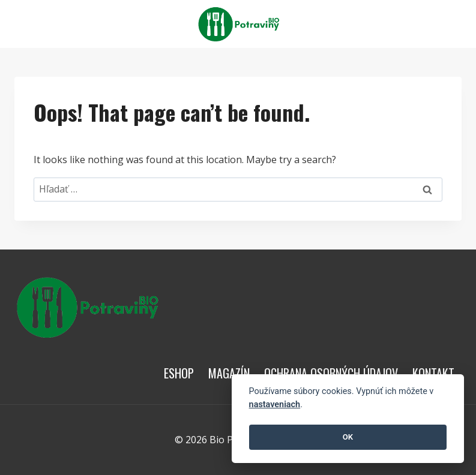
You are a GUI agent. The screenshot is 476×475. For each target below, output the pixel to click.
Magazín (229, 373)
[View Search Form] (451, 24)
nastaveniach (275, 405)
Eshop (179, 373)
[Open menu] (423, 24)
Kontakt (433, 373)
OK (348, 437)
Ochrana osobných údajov (331, 373)
